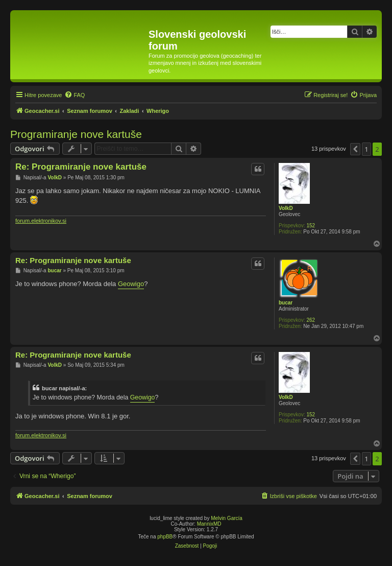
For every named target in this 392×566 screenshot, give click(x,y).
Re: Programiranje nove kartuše (81, 167)
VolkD (286, 208)
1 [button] (366, 149)
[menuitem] (75, 95)
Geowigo (131, 284)
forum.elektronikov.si (41, 221)
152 (311, 226)
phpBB (165, 537)
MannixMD (209, 524)
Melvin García (227, 518)
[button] (355, 149)
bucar (286, 303)
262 (311, 320)
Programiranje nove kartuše (76, 134)
